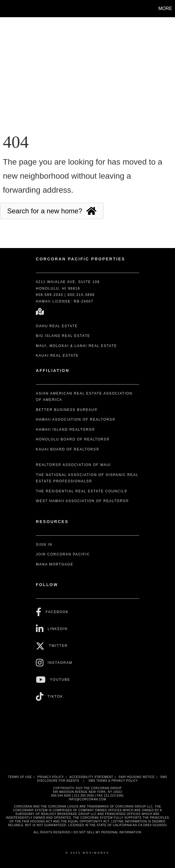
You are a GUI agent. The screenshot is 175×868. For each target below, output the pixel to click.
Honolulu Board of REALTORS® (73, 439)
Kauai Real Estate (57, 356)
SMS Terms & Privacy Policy (113, 781)
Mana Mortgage (55, 564)
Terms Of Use (20, 777)
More (165, 8)
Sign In (44, 545)
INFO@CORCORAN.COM (87, 799)
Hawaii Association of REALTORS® (76, 420)
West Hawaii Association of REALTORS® (82, 501)
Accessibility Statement (91, 777)
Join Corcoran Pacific (63, 554)
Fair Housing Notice (137, 777)
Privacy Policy (50, 777)
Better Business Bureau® (67, 410)
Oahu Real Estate (57, 326)
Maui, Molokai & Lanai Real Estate (76, 346)
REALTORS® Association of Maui (73, 465)
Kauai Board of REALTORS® (68, 449)
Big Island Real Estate (63, 336)
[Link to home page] (7, 9)
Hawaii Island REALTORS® (65, 430)
